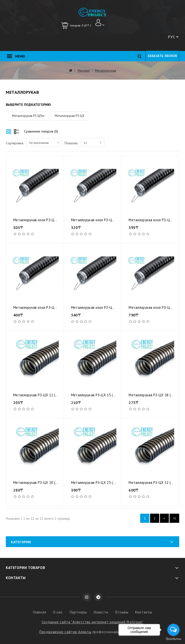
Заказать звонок (162, 56)
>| (174, 518)
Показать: (71, 143)
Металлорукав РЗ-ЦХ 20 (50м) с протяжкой (49, 483)
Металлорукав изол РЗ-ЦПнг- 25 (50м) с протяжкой (113, 307)
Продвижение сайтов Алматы (65, 632)
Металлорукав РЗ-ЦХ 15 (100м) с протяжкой (107, 395)
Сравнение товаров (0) (41, 131)
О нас (58, 612)
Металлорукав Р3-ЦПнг (28, 116)
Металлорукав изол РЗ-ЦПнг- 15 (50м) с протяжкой (113, 220)
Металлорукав (106, 70)
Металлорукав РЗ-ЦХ (69, 116)
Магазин (84, 70)
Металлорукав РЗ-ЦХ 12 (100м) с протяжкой (50, 395)
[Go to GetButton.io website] (173, 639)
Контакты (144, 612)
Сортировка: (15, 143)
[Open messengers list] (173, 630)
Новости (101, 612)
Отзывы (122, 612)
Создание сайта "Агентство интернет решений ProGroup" (92, 622)
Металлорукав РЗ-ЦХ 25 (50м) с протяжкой (106, 483)
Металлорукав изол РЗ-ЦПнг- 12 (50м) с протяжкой (55, 220)
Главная (40, 612)
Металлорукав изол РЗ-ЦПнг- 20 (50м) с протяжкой (55, 307)
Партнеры (78, 612)
